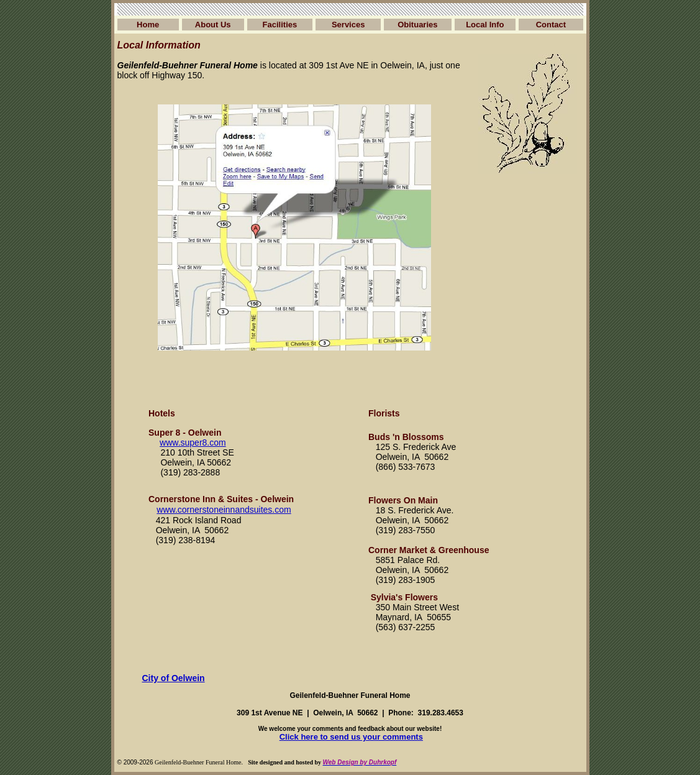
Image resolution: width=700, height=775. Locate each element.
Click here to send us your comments (351, 737)
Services (348, 25)
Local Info (485, 25)
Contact (551, 25)
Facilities (280, 25)
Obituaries (417, 25)
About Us (213, 25)
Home (148, 25)
